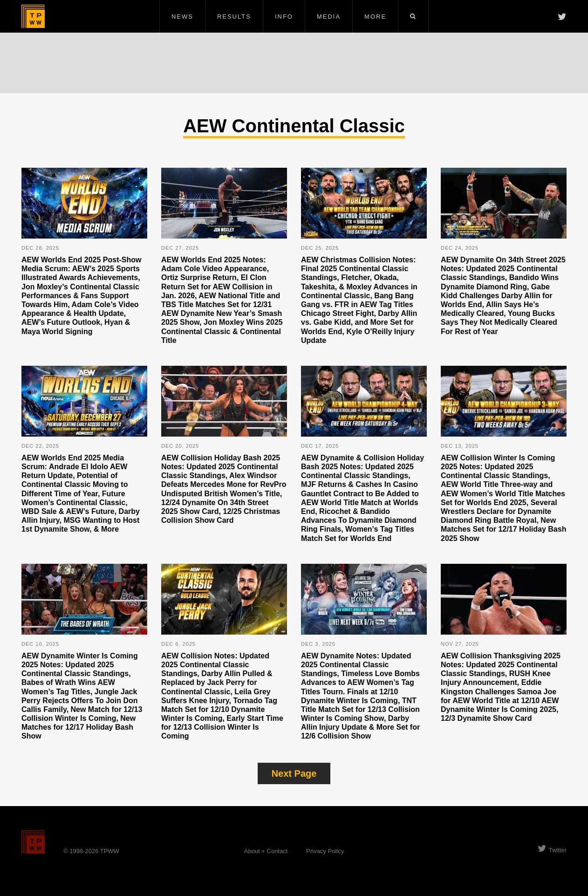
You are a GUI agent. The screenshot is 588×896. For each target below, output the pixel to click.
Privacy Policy (325, 851)
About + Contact (266, 851)
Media (329, 17)
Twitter (552, 850)
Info (284, 17)
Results (234, 17)
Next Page (294, 773)
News (182, 17)
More (375, 17)
